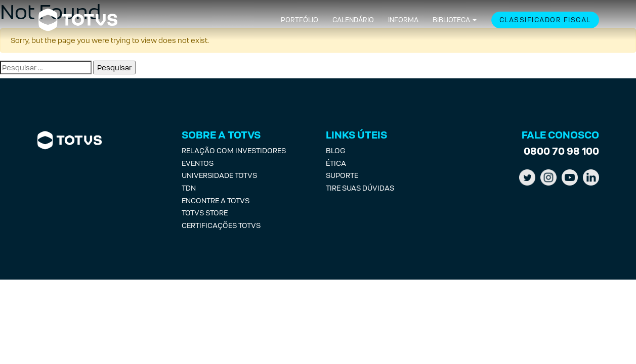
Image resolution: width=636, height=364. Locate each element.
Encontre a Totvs (216, 200)
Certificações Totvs (221, 225)
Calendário (353, 20)
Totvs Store (205, 213)
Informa (403, 20)
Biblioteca (451, 20)
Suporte (342, 175)
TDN (189, 188)
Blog (335, 150)
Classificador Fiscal (545, 20)
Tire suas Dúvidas (360, 188)
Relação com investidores (234, 150)
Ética (336, 163)
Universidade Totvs (219, 175)
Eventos (198, 163)
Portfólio (300, 20)
